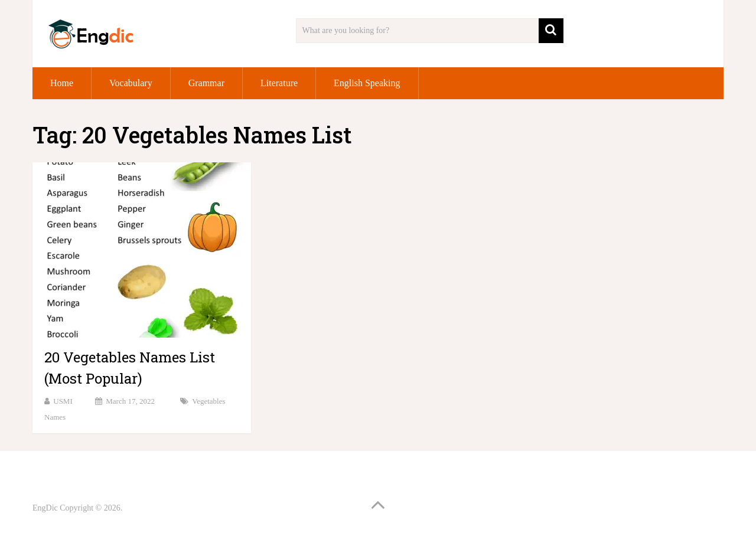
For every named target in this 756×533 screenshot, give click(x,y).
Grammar (206, 83)
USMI (63, 401)
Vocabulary (131, 83)
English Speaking (367, 83)
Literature (279, 83)
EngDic (45, 508)
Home (62, 83)
